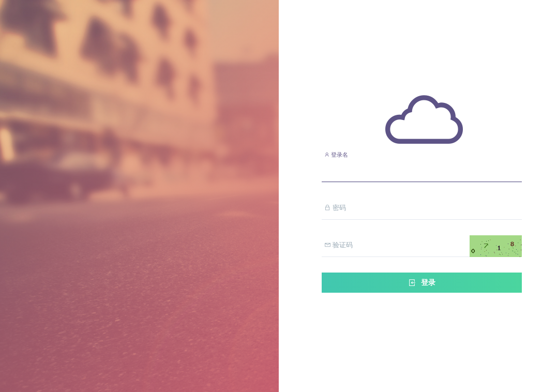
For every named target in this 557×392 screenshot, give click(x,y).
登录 (421, 283)
